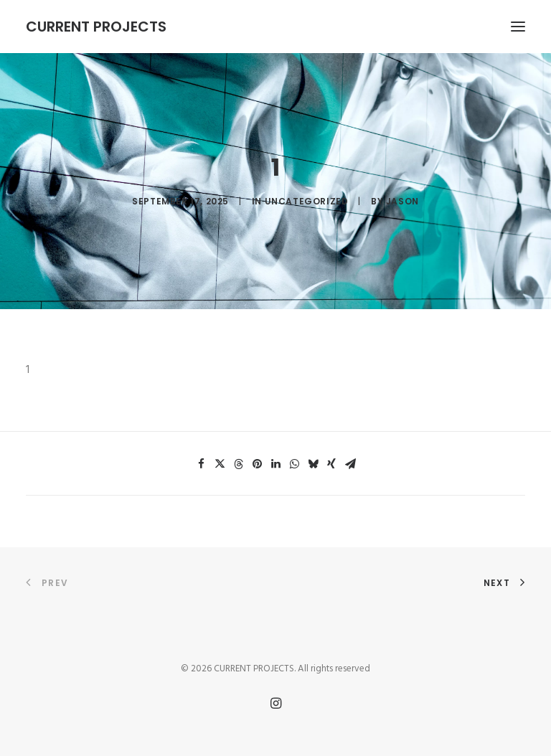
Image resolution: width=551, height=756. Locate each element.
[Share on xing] (331, 464)
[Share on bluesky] (313, 464)
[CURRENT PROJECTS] (96, 27)
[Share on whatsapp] (294, 464)
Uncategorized (307, 201)
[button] (518, 27)
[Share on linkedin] (275, 464)
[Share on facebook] (201, 464)
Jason (402, 201)
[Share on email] (350, 464)
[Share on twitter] (220, 464)
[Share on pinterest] (257, 464)
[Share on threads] (238, 464)
